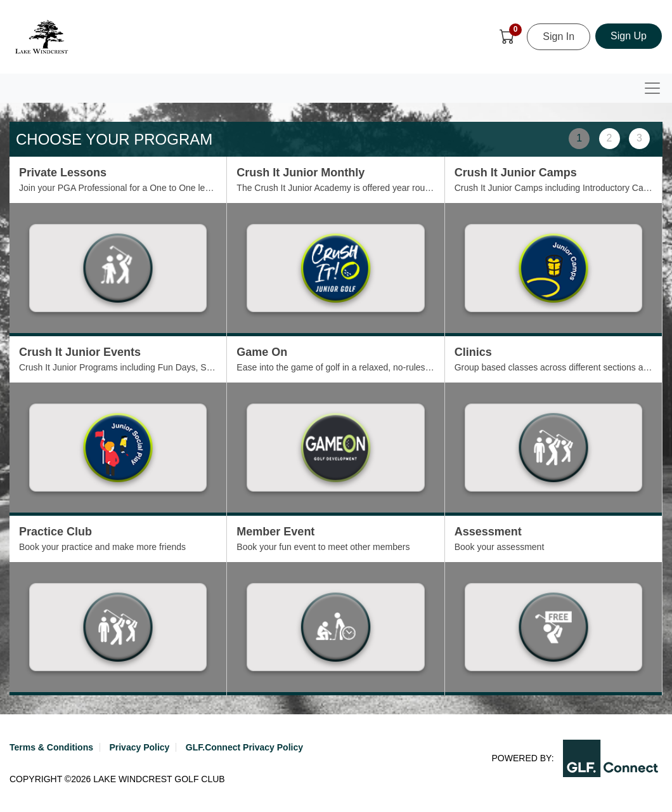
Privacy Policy (139, 747)
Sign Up (629, 36)
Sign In (559, 36)
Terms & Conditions (51, 747)
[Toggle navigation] (652, 88)
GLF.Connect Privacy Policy (244, 747)
